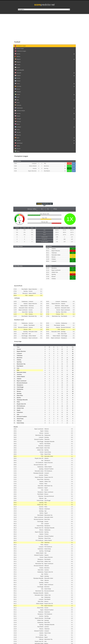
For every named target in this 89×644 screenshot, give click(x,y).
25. (15, 400)
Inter (18, 368)
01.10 (48, 268)
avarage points (44, 237)
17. (15, 383)
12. (15, 372)
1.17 (72, 242)
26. (15, 402)
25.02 (48, 257)
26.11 (48, 253)
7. (14, 362)
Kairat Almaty (20, 423)
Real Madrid (20, 366)
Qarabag (19, 393)
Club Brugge (20, 387)
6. (14, 360)
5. (14, 358)
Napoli (19, 410)
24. (15, 398)
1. (14, 349)
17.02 (48, 277)
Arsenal (19, 349)
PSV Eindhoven (21, 406)
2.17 (72, 237)
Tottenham (54, 253)
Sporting (54, 274)
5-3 (73, 253)
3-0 (73, 279)
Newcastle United (56, 255)
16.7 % (72, 232)
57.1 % (64, 230)
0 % (17, 230)
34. (15, 419)
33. (15, 417)
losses (44, 235)
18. (15, 385)
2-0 (73, 261)
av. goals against (44, 242)
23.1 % (57, 232)
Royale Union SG (21, 404)
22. (15, 393)
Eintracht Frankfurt (22, 417)
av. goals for (44, 239)
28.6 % (64, 232)
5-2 (73, 259)
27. (15, 404)
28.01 (48, 255)
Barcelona (54, 268)
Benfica (19, 398)
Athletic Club (55, 272)
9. (14, 366)
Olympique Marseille (22, 400)
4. (14, 356)
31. (15, 412)
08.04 (48, 261)
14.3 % (64, 235)
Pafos (18, 402)
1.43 (64, 242)
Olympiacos (20, 385)
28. (15, 406)
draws (44, 232)
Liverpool (54, 261)
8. (14, 364)
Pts (73, 347)
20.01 (48, 274)
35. (15, 421)
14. (15, 377)
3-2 (73, 277)
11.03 (48, 259)
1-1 (73, 255)
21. (15, 391)
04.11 (48, 251)
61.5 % (57, 230)
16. (15, 381)
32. (15, 414)
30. (15, 410)
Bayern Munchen (56, 251)
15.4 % (57, 235)
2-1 (73, 268)
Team (18, 347)
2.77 (57, 239)
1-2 (73, 251)
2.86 (64, 239)
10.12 (48, 272)
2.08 (57, 237)
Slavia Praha (20, 419)
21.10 (48, 270)
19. (15, 387)
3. (14, 353)
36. (15, 423)
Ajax (18, 414)
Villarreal (19, 421)
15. (15, 379)
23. (15, 396)
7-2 (73, 270)
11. (15, 370)
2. (14, 351)
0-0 (73, 272)
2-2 (73, 257)
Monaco (54, 257)
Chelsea (54, 259)
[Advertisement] (45, 186)
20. (15, 389)
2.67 (72, 239)
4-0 (73, 249)
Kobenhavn (20, 412)
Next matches (17, 161)
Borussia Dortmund (22, 383)
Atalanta (54, 249)
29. (15, 408)
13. (15, 375)
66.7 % (72, 230)
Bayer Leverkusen (56, 270)
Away (32, 228)
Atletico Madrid (21, 377)
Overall (17, 228)
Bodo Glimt (20, 396)
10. (15, 368)
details (74, 163)
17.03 (48, 279)
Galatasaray (20, 389)
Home (25, 228)
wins (44, 230)
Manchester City (21, 364)
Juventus (19, 375)
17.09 (48, 249)
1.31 (57, 242)
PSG (18, 370)
